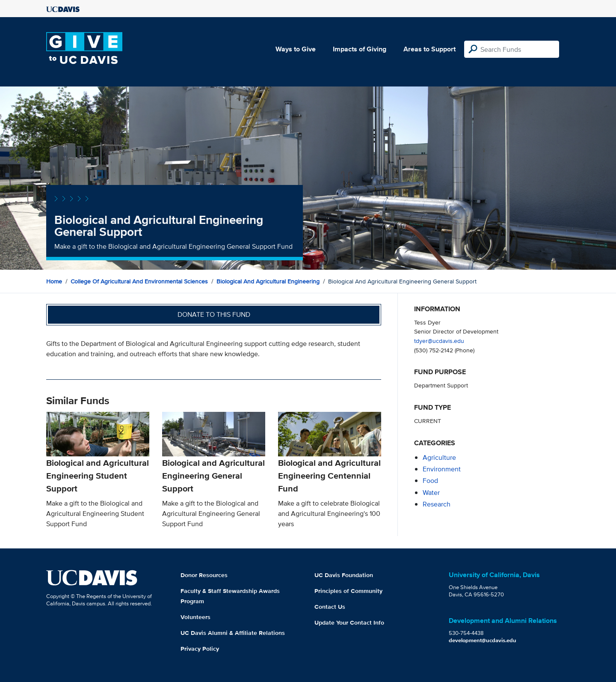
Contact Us (330, 607)
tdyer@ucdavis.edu (439, 341)
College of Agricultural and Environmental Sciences (139, 281)
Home (54, 281)
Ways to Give (296, 49)
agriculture (439, 457)
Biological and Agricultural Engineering (268, 281)
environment (442, 469)
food (430, 481)
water (431, 493)
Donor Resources (204, 575)
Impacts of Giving (360, 49)
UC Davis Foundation (344, 575)
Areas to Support (429, 49)
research (437, 504)
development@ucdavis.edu (483, 640)
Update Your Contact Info (349, 622)
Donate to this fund (214, 314)
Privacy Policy (200, 649)
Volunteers (195, 617)
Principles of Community (348, 591)
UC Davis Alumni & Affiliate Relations (233, 633)
